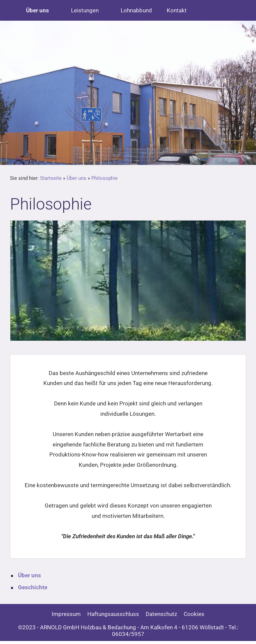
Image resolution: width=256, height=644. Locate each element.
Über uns (76, 178)
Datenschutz (161, 614)
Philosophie (104, 178)
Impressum (66, 614)
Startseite (51, 178)
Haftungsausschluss (113, 614)
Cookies (194, 614)
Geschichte (33, 587)
